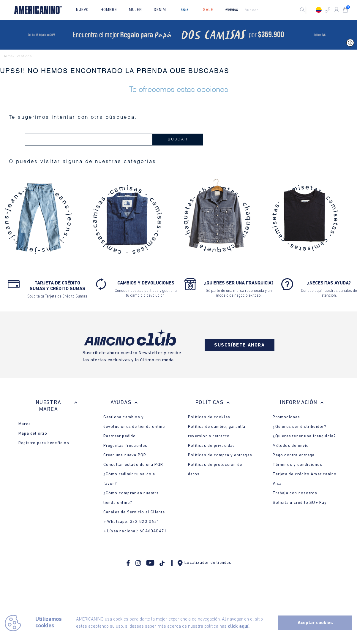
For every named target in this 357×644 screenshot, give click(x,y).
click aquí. (239, 626)
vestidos (24, 56)
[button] (328, 10)
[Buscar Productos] (307, 10)
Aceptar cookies (315, 623)
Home (8, 56)
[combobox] (276, 10)
